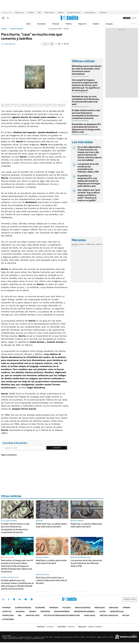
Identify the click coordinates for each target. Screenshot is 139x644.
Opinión (96, 24)
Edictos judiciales (109, 615)
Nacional (20, 612)
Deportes (45, 612)
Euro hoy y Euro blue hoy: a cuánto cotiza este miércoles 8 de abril (51, 580)
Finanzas (56, 24)
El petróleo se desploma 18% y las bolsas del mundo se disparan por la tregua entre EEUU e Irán (86, 128)
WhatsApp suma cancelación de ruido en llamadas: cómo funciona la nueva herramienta (87, 70)
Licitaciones (8, 619)
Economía (41, 24)
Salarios (61, 13)
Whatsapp (32, 599)
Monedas (75, 244)
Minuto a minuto (9, 557)
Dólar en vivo (20, 13)
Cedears (99, 244)
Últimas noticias (23, 608)
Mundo (33, 612)
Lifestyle (7, 612)
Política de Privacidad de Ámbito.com (62, 615)
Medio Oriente (49, 13)
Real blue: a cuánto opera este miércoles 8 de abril (51, 562)
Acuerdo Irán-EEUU (74, 13)
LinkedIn (20, 599)
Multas (126, 615)
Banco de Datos (83, 608)
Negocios (82, 24)
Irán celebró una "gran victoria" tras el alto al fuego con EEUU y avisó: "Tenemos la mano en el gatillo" (89, 195)
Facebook (9, 599)
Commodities (90, 244)
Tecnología (8, 615)
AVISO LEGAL (90, 615)
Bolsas (82, 244)
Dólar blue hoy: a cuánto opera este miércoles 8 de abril (51, 525)
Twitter (3, 599)
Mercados (100, 608)
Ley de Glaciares (90, 13)
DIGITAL (46, 627)
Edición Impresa (62, 612)
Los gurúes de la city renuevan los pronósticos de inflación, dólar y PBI (88, 168)
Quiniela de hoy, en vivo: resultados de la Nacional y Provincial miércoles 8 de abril (86, 100)
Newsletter (134, 24)
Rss (20, 615)
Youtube (26, 599)
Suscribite (57, 448)
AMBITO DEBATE (90, 627)
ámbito (4, 29)
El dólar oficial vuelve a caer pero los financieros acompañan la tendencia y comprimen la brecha (86, 114)
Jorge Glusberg (10, 44)
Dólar (29, 24)
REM (39, 13)
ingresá (134, 18)
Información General (85, 612)
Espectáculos (117, 612)
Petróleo (31, 13)
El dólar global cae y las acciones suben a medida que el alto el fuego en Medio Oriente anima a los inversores (17, 585)
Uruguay (109, 24)
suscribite (127, 18)
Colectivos (103, 13)
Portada (6, 608)
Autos (103, 612)
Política (69, 24)
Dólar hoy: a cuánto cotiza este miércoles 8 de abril (86, 525)
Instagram (14, 599)
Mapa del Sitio (33, 615)
